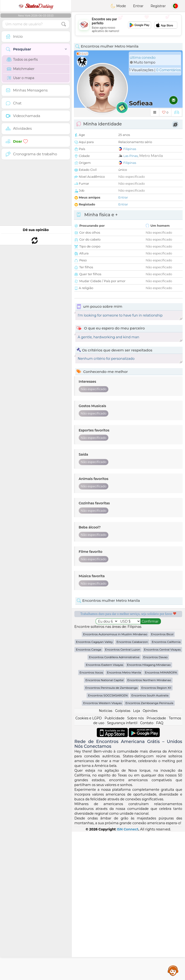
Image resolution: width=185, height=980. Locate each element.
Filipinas (130, 149)
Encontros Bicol (162, 783)
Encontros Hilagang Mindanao (149, 813)
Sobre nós (136, 867)
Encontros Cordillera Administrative (114, 805)
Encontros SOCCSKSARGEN (108, 844)
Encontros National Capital (104, 828)
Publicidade (115, 867)
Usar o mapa (21, 78)
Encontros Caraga (89, 798)
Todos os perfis (22, 59)
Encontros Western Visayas (102, 851)
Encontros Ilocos (91, 821)
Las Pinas (131, 156)
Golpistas (123, 859)
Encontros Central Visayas (162, 798)
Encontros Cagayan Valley (95, 790)
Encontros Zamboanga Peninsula (149, 851)
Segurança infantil (122, 871)
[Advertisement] (128, 25)
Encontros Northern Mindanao (149, 828)
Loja (136, 859)
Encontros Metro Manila (124, 821)
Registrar (158, 6)
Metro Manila (151, 156)
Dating (36, 6)
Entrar (138, 6)
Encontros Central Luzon (123, 798)
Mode (118, 6)
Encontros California (166, 790)
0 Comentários (168, 70)
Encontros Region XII (156, 836)
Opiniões (150, 859)
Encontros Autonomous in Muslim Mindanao (115, 783)
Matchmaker (21, 69)
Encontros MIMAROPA (161, 821)
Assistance (173, 970)
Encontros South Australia (150, 844)
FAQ (160, 871)
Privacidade (156, 867)
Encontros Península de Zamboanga (111, 836)
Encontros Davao (155, 805)
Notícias (106, 859)
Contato (147, 871)
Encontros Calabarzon (132, 790)
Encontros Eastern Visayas (105, 813)
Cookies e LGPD (89, 867)
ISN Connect (128, 978)
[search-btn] (64, 24)
